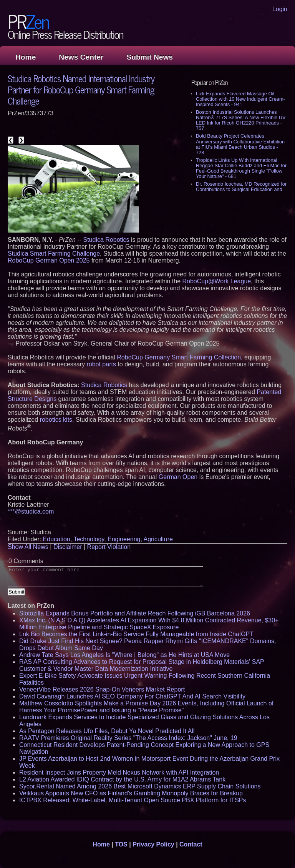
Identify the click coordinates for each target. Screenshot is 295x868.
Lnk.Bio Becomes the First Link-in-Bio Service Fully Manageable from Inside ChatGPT (136, 634)
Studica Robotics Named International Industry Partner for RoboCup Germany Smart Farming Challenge (81, 89)
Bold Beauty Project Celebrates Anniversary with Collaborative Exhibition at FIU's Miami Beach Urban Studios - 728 (240, 144)
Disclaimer (68, 547)
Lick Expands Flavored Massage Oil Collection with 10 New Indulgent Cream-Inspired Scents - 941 (240, 99)
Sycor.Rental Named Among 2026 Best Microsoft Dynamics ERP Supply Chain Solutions (140, 786)
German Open (178, 477)
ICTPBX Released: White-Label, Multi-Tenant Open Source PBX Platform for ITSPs (133, 800)
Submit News (150, 57)
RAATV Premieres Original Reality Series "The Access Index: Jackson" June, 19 (128, 738)
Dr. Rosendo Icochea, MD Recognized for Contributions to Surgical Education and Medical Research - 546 (241, 189)
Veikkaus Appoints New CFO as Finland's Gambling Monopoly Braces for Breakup (131, 793)
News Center (81, 57)
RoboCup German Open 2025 (49, 260)
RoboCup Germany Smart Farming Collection (179, 357)
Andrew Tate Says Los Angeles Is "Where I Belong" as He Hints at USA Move (124, 655)
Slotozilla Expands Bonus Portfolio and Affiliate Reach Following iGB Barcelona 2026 (135, 613)
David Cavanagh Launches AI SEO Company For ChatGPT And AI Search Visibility (132, 696)
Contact (191, 844)
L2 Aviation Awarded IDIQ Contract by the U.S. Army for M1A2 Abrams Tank (122, 779)
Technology (89, 539)
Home (26, 57)
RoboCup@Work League (216, 281)
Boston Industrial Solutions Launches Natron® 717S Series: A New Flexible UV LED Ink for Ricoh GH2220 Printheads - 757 (241, 120)
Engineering (124, 539)
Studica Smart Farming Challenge (54, 254)
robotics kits (56, 420)
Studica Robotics (106, 240)
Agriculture (158, 539)
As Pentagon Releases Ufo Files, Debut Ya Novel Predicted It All (107, 731)
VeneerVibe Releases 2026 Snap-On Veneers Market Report (102, 689)
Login (280, 9)
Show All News (28, 547)
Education (57, 539)
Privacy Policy (153, 844)
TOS (121, 844)
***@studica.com (31, 511)
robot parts (101, 364)
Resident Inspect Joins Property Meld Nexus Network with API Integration (119, 772)
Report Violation (109, 547)
